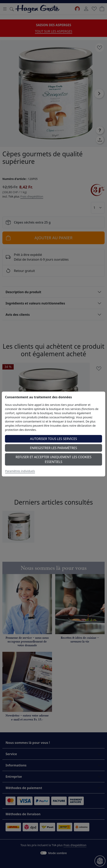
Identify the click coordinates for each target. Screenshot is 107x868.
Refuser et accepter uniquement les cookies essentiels (54, 459)
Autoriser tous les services (53, 439)
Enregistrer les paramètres (53, 448)
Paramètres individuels (20, 471)
